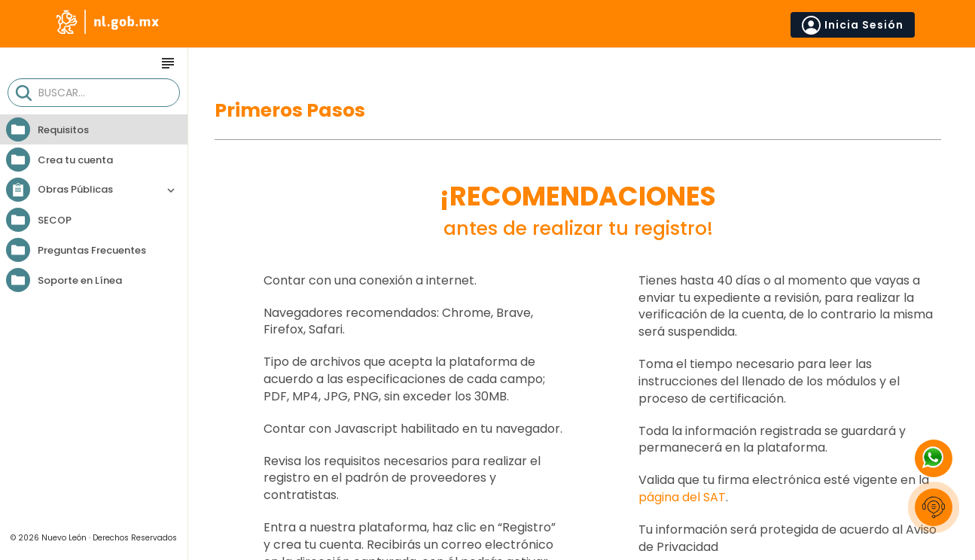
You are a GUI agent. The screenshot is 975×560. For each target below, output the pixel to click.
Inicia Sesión (853, 25)
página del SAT (682, 497)
